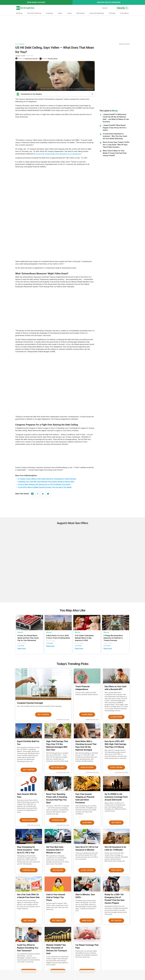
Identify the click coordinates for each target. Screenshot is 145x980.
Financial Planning (34, 13)
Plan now (87, 823)
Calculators (124, 13)
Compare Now (29, 870)
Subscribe (121, 8)
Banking (19, 13)
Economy (22, 44)
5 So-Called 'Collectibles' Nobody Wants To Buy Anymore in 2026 (84, 638)
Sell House (29, 921)
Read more (22, 648)
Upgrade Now (58, 820)
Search (105, 8)
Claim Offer (116, 717)
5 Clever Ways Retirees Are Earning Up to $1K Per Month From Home (44, 484)
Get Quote (116, 823)
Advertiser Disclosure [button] (124, 44)
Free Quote (116, 870)
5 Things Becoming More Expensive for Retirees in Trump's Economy (113, 638)
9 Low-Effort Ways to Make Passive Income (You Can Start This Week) (45, 487)
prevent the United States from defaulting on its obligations (58, 154)
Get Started (43, 715)
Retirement (81, 13)
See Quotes (58, 870)
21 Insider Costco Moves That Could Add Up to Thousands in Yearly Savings (47, 479)
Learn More (87, 715)
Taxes (60, 13)
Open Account (87, 767)
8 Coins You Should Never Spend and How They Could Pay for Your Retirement (28, 638)
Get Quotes (116, 921)
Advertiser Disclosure (63, 720)
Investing (49, 13)
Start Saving (116, 767)
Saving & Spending (97, 13)
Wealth (20, 632)
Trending (112, 13)
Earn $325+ (87, 921)
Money (17, 44)
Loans (69, 13)
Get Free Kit (58, 921)
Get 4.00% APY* (58, 767)
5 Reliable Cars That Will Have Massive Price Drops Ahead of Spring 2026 (46, 482)
